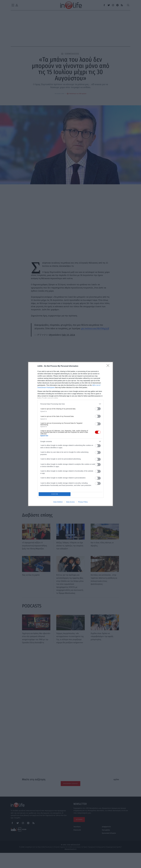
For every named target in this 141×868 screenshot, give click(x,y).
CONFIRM (55, 494)
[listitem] (70, 403)
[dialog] (70, 434)
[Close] (109, 366)
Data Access (70, 503)
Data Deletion (58, 503)
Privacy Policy (83, 503)
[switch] (98, 408)
